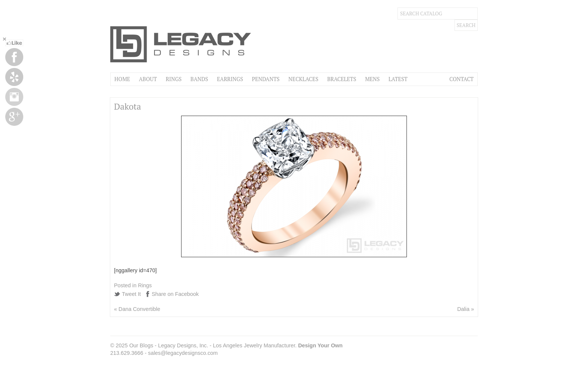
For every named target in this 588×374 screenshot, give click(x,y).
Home (122, 79)
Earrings (230, 79)
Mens (372, 79)
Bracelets (342, 79)
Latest (398, 79)
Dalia (463, 309)
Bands (199, 79)
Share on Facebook (175, 294)
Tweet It (131, 294)
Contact (461, 79)
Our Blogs (141, 345)
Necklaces (303, 79)
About (148, 79)
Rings (174, 79)
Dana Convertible (139, 309)
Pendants (266, 79)
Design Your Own (320, 345)
